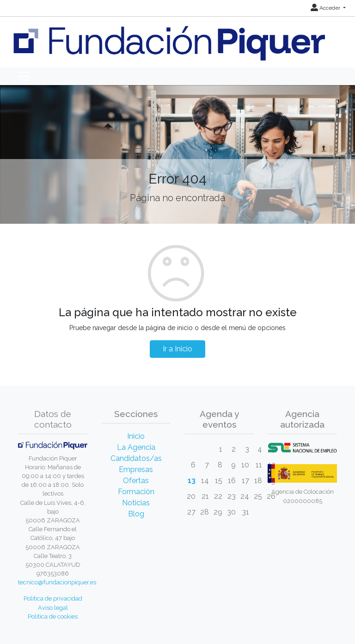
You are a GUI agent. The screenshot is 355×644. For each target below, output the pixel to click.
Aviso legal (53, 608)
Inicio (136, 436)
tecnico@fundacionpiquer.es (57, 582)
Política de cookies (53, 616)
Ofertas (136, 481)
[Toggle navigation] (24, 76)
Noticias (136, 503)
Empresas (136, 469)
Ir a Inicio (177, 349)
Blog (136, 514)
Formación (136, 492)
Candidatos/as (136, 458)
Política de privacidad (53, 598)
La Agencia (136, 447)
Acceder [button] (326, 8)
